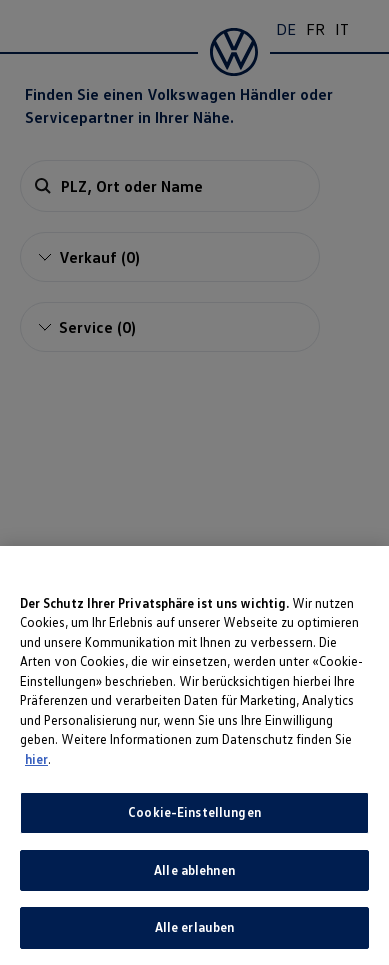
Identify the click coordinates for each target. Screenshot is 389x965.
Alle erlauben (195, 927)
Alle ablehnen (194, 870)
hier (36, 759)
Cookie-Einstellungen (194, 812)
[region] (194, 755)
